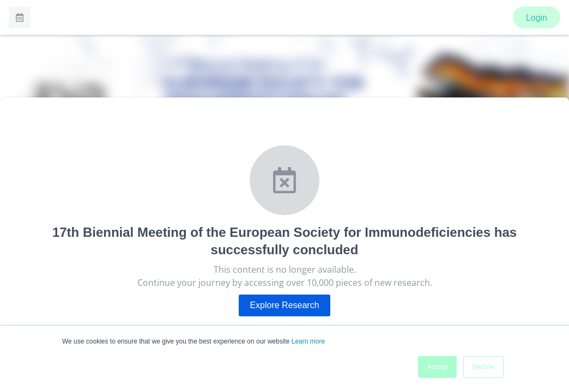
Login (537, 18)
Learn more (308, 341)
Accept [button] (437, 367)
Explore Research (284, 305)
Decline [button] (483, 367)
